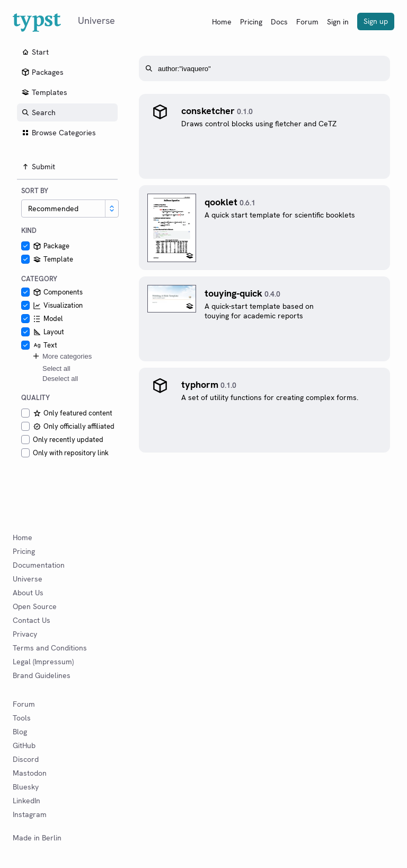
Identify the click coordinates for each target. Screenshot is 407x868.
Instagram (30, 814)
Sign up (376, 21)
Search (38, 112)
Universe (28, 579)
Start (35, 52)
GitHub (24, 745)
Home (222, 22)
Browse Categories (59, 133)
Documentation (39, 565)
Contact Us (32, 620)
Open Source (35, 606)
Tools (22, 718)
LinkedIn (26, 801)
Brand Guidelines (42, 675)
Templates (44, 92)
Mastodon (30, 773)
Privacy (25, 634)
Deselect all (60, 379)
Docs (279, 22)
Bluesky (26, 787)
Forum (307, 22)
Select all (56, 368)
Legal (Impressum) (43, 662)
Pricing (251, 22)
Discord (26, 759)
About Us (28, 593)
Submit (38, 167)
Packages (42, 72)
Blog (20, 732)
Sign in (338, 22)
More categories (62, 356)
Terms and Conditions (50, 648)
